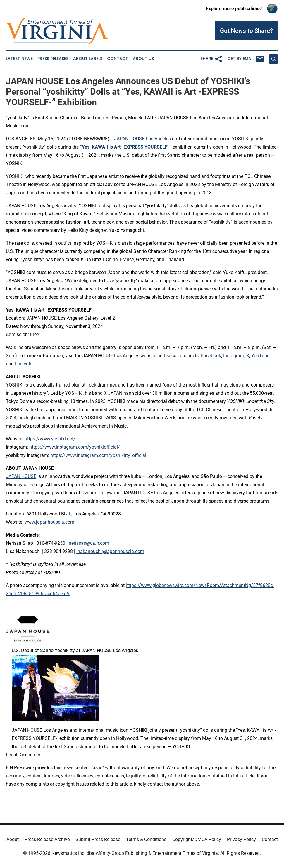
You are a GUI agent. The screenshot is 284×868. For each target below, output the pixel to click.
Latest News (19, 59)
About (13, 839)
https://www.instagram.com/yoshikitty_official (98, 455)
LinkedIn (24, 364)
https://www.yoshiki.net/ (50, 439)
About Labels (88, 59)
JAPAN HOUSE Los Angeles (142, 139)
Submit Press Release (98, 839)
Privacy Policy (241, 839)
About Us (143, 59)
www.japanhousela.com (49, 522)
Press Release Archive (47, 839)
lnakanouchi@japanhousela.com (110, 551)
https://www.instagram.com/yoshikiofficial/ (75, 447)
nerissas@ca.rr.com (89, 543)
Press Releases (53, 59)
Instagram (234, 356)
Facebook (211, 356)
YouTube (260, 356)
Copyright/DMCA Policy (197, 839)
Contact (118, 59)
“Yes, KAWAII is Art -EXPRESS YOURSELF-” (126, 147)
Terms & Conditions (146, 839)
